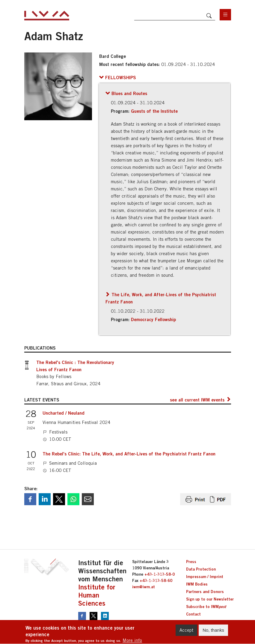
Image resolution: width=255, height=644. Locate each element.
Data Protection (201, 569)
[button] (118, 77)
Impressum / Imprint (205, 577)
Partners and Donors (205, 592)
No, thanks (213, 632)
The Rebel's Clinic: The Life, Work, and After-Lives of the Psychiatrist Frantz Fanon (129, 454)
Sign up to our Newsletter (210, 599)
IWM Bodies (197, 584)
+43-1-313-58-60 (156, 580)
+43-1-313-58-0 (160, 574)
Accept (186, 632)
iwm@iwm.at (144, 587)
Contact (193, 614)
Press (191, 562)
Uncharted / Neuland (64, 413)
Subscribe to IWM (206, 607)
